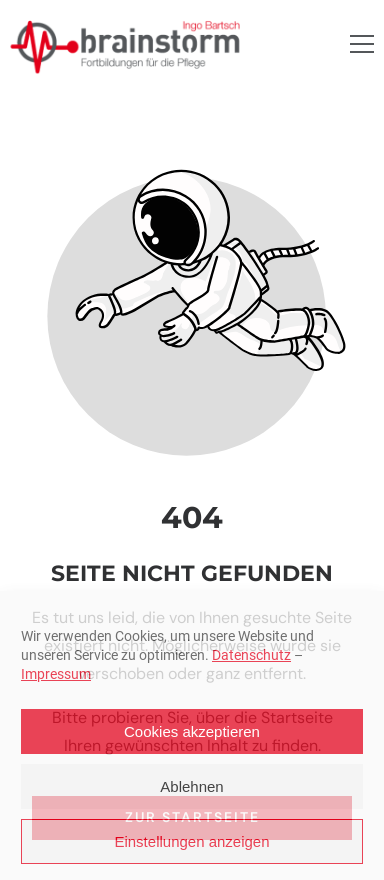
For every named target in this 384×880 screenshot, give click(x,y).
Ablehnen (191, 786)
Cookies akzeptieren (192, 731)
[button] (362, 44)
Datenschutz (251, 655)
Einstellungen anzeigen (191, 841)
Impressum (56, 674)
